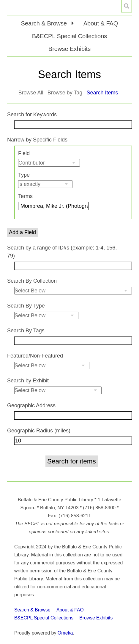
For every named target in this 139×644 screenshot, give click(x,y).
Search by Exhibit (28, 381)
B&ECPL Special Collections (70, 36)
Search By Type (26, 306)
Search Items (102, 93)
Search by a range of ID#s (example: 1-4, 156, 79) (62, 252)
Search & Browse (32, 610)
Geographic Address (31, 405)
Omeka (65, 633)
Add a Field (22, 232)
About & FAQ (101, 23)
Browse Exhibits (69, 49)
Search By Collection (32, 281)
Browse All (31, 93)
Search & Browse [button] (45, 23)
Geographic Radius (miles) (39, 431)
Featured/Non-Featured (35, 356)
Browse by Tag (65, 93)
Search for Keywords (32, 115)
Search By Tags (26, 331)
